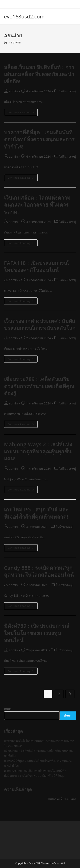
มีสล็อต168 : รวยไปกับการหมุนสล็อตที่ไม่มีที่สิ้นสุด (34, 776)
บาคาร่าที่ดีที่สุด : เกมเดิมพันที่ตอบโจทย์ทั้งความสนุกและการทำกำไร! (39, 139)
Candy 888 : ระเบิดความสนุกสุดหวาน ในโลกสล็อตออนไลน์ (40, 571)
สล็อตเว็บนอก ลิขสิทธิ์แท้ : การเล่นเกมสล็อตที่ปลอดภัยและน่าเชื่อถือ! (39, 74)
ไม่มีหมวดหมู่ (68, 91)
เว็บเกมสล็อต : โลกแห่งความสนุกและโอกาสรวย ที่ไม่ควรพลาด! (37, 205)
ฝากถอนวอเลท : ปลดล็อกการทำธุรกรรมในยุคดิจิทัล (35, 771)
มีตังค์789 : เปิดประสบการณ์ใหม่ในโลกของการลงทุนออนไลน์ (37, 633)
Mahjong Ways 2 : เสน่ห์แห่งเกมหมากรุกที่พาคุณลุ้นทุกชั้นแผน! (38, 451)
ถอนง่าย (16, 42)
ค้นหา (8, 709)
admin (13, 91)
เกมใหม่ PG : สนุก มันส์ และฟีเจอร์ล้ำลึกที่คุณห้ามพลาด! (36, 513)
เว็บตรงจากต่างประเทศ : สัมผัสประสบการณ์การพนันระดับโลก (40, 324)
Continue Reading (23, 113)
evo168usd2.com (24, 16)
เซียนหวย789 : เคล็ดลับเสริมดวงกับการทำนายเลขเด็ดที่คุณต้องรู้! (39, 386)
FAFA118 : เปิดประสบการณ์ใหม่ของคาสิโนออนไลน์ (36, 266)
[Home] (5, 42)
